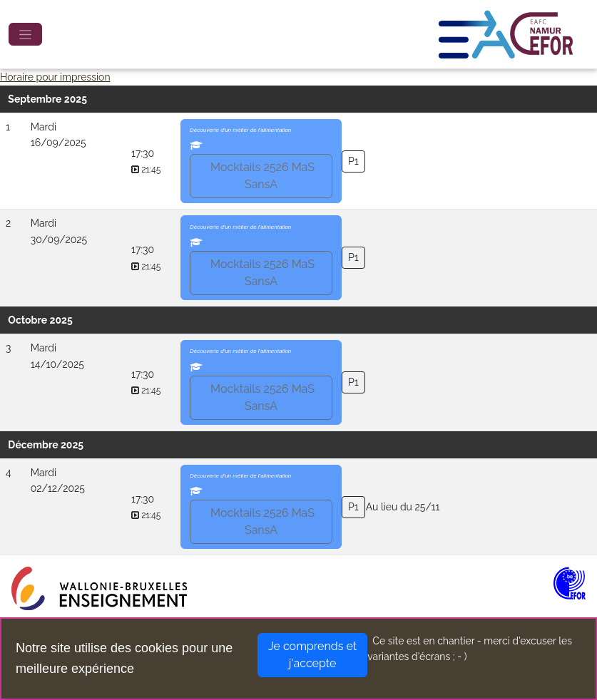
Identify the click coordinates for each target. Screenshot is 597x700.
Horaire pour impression (55, 77)
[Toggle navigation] (25, 34)
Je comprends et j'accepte (312, 655)
